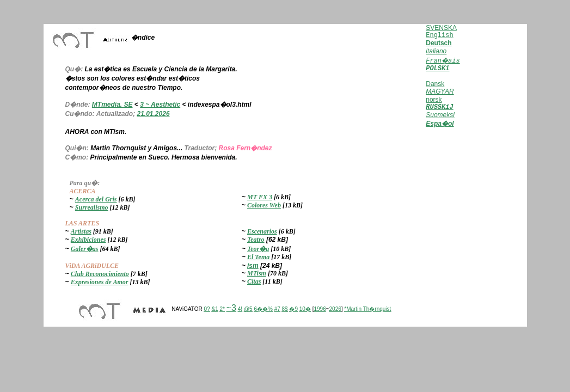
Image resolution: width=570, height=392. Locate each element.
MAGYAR (440, 91)
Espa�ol (440, 125)
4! (240, 309)
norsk (434, 100)
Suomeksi (440, 117)
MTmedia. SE (112, 105)
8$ (285, 309)
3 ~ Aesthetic (160, 105)
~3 (231, 308)
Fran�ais (443, 61)
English (439, 35)
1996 (320, 309)
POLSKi (437, 69)
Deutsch (439, 43)
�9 (293, 309)
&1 (214, 309)
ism (253, 266)
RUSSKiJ (439, 108)
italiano (436, 51)
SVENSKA (441, 28)
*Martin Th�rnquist (367, 309)
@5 (248, 309)
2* (222, 309)
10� (305, 309)
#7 (277, 309)
